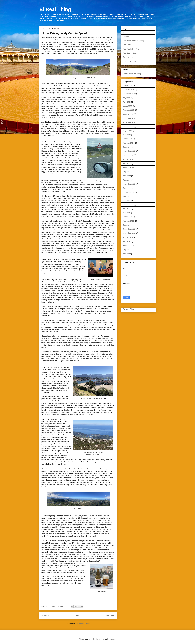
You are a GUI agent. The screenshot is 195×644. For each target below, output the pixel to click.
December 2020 (129, 229)
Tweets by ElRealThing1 (132, 74)
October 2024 (128, 127)
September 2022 (129, 192)
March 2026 (127, 86)
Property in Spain (129, 61)
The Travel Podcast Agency (133, 41)
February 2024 (128, 143)
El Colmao (96, 216)
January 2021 (128, 225)
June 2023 (127, 168)
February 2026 (128, 90)
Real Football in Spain (131, 49)
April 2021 (127, 213)
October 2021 (128, 205)
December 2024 (129, 118)
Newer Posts (47, 616)
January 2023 (128, 180)
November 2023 (129, 151)
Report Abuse (129, 309)
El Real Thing (55, 9)
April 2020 (127, 254)
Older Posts (110, 616)
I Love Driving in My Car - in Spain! (64, 33)
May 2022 (127, 196)
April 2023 (127, 176)
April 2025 (127, 102)
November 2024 (129, 122)
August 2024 (128, 131)
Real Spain (127, 45)
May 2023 (127, 172)
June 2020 (127, 246)
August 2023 (128, 159)
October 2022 (128, 188)
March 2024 (127, 139)
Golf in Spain (128, 57)
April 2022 (127, 200)
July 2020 (127, 242)
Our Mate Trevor (129, 37)
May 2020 (127, 250)
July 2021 (127, 209)
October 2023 (128, 155)
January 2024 (128, 147)
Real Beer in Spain (130, 53)
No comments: (63, 606)
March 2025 (127, 106)
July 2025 (127, 98)
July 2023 (127, 164)
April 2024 (127, 135)
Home (79, 616)
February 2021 (128, 221)
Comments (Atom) (83, 624)
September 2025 (129, 94)
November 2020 (129, 233)
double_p (96, 639)
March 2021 (127, 217)
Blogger (112, 639)
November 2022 (129, 184)
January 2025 (128, 114)
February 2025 (128, 110)
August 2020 (128, 237)
